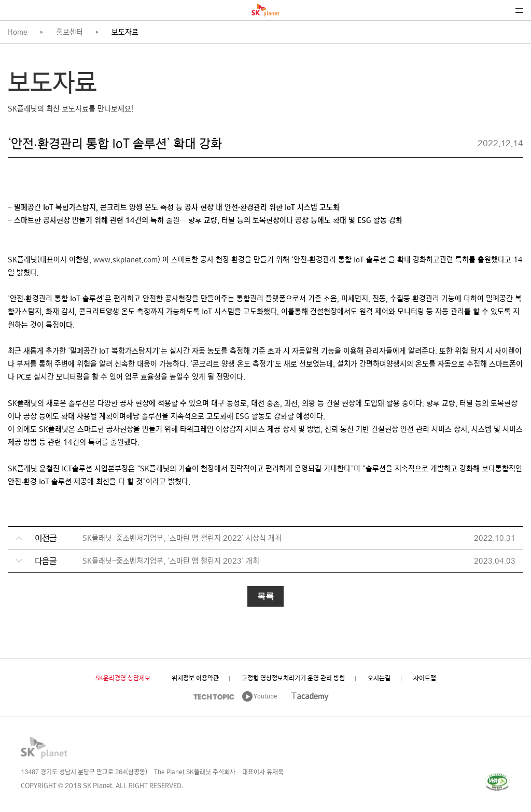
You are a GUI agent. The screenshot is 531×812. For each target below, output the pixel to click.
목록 (265, 596)
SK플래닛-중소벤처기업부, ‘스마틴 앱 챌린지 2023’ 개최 (171, 562)
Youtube (265, 697)
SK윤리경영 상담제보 (123, 679)
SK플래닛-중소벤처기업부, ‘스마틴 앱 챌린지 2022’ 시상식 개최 (182, 539)
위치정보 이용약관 (195, 679)
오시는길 (379, 679)
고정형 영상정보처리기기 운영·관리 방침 (293, 679)
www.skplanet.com (125, 261)
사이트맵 (425, 679)
